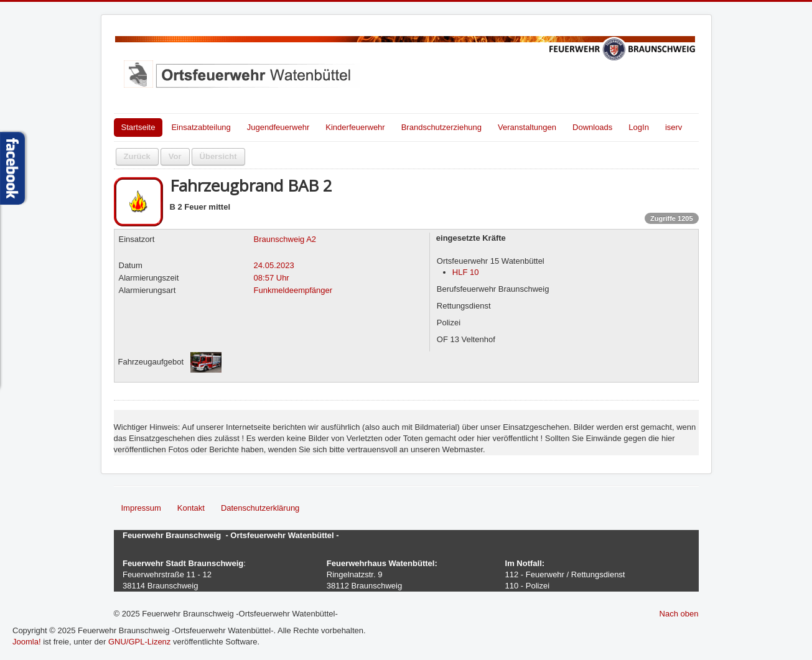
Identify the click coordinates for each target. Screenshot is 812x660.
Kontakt (191, 508)
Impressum (141, 508)
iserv (674, 127)
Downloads (592, 127)
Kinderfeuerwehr (355, 127)
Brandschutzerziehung (441, 127)
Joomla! (27, 642)
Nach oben (679, 614)
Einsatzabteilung (201, 127)
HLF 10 (466, 272)
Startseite (138, 127)
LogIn (639, 127)
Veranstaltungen (527, 127)
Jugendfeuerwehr (278, 127)
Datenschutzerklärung (260, 508)
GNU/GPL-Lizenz (139, 642)
